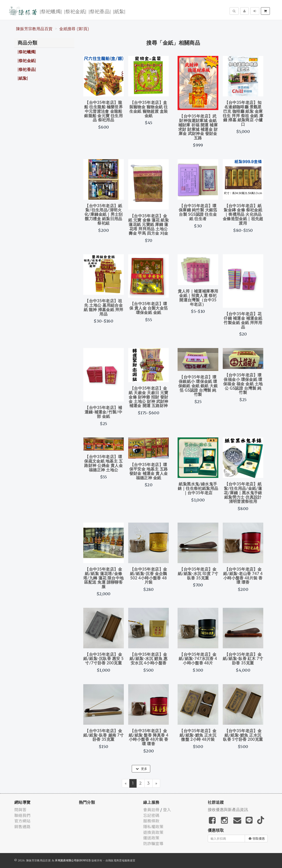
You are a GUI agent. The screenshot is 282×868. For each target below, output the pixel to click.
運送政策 (151, 838)
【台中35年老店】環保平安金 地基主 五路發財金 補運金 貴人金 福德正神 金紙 (149, 471)
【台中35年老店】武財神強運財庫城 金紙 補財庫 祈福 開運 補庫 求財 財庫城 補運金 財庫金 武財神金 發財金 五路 (198, 127)
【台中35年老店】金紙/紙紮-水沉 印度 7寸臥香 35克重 (198, 573)
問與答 (20, 809)
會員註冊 (151, 809)
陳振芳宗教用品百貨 (34, 29)
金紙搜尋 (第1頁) (74, 29)
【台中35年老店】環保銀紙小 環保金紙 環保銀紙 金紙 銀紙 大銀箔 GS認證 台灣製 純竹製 (198, 386)
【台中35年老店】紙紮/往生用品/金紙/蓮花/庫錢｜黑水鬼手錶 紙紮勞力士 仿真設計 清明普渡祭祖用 (243, 493)
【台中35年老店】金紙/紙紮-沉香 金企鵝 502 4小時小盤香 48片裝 (148, 576)
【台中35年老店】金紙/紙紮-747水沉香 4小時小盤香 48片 (198, 659)
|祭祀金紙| (75, 11)
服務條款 (151, 821)
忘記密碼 (151, 815)
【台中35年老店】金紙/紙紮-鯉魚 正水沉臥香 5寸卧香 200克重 (243, 735)
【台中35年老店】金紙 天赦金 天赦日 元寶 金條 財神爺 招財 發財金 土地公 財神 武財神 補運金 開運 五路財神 (148, 397)
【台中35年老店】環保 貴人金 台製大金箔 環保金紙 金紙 (149, 308)
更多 (141, 769)
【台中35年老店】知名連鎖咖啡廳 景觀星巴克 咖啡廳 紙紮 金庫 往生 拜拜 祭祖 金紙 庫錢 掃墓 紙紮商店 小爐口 (243, 113)
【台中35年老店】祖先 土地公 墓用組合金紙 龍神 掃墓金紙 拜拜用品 (103, 307)
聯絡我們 (22, 815)
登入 (167, 809)
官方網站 (22, 821)
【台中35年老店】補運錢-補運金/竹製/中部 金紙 (103, 412)
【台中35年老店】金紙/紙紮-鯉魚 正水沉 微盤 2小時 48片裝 (198, 735)
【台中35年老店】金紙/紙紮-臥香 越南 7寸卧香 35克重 (103, 735)
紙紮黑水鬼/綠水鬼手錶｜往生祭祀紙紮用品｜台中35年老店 (198, 488)
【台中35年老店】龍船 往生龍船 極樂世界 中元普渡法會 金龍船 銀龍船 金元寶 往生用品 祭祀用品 (103, 111)
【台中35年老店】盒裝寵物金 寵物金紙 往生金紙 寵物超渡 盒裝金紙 (149, 109)
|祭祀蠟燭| (51, 11)
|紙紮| (119, 11)
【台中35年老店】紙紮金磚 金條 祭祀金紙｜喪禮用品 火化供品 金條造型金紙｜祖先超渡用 (243, 214)
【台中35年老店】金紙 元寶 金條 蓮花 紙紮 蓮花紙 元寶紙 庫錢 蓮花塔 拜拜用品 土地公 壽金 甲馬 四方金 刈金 (148, 224)
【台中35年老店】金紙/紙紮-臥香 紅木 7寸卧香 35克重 (243, 659)
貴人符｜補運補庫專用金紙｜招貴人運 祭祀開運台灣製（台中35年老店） (198, 298)
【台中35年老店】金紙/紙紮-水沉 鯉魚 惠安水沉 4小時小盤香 (148, 659)
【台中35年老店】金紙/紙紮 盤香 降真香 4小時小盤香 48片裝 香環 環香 (149, 737)
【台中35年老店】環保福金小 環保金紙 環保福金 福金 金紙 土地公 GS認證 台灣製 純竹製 (243, 384)
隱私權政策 (153, 826)
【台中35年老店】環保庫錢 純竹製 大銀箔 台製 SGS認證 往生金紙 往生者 (198, 212)
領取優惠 (257, 839)
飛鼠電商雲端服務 (119, 860)
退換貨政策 (153, 832)
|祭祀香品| (100, 11)
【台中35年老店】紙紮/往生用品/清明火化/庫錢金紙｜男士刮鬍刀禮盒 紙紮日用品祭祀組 (104, 214)
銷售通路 (22, 826)
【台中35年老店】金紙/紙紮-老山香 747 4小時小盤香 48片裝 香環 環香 (243, 576)
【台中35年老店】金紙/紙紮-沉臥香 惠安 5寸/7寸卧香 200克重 (103, 659)
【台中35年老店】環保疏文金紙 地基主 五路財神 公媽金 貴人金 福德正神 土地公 (103, 463)
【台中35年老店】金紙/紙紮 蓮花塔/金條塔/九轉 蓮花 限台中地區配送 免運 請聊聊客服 (103, 578)
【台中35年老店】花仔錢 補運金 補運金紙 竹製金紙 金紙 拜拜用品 (243, 320)
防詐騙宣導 (153, 843)
